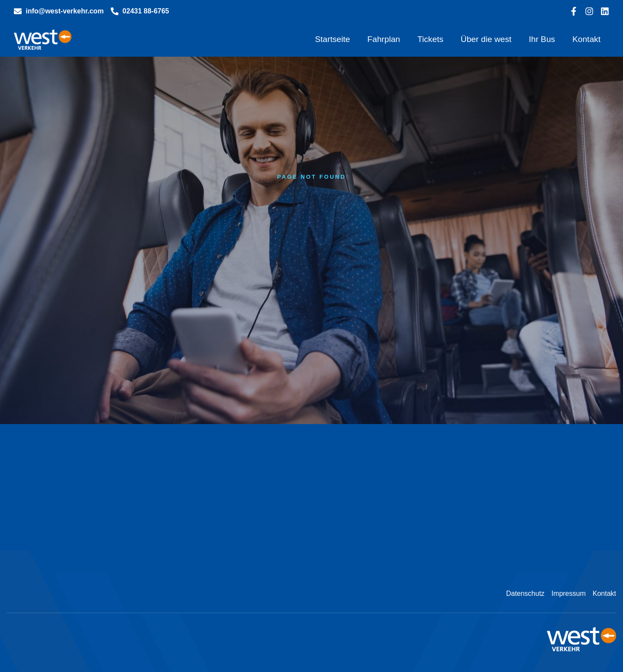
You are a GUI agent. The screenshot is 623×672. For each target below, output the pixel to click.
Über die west (486, 39)
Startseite (332, 39)
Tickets (430, 39)
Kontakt (586, 39)
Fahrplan (384, 39)
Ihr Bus (542, 39)
